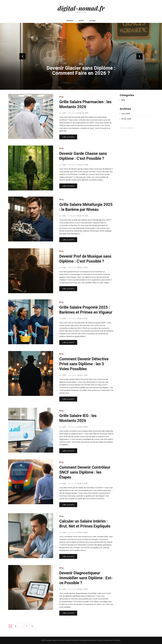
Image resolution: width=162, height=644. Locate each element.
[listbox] (81, 56)
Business (70, 21)
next (139, 56)
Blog (81, 64)
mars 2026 (126, 114)
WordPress (117, 640)
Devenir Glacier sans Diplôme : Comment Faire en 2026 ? (81, 71)
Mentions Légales (127, 128)
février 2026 (126, 119)
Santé (81, 21)
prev (23, 56)
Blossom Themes (97, 640)
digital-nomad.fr (81, 8)
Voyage (92, 21)
